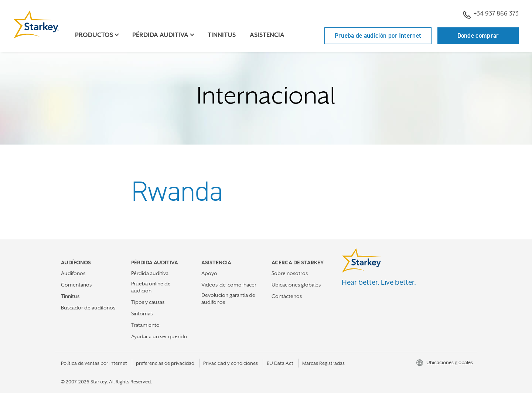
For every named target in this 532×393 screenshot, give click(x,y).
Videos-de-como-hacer (229, 285)
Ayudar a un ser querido (159, 336)
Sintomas (142, 314)
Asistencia (267, 35)
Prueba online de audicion (151, 287)
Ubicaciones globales (296, 285)
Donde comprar (478, 35)
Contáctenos (287, 296)
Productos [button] (94, 35)
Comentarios (76, 285)
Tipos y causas (148, 302)
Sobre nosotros (290, 273)
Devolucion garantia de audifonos (228, 299)
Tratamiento (145, 325)
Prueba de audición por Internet (378, 35)
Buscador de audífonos (88, 308)
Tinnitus (222, 35)
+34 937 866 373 (491, 14)
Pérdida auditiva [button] (160, 35)
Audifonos (73, 273)
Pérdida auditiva (150, 273)
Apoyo (209, 273)
